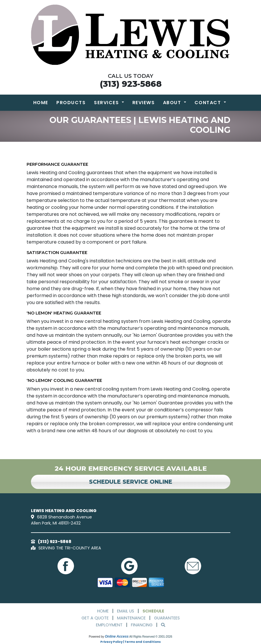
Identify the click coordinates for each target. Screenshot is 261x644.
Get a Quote (95, 618)
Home (41, 103)
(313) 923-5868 (131, 84)
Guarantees (167, 618)
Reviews (144, 103)
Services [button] (107, 103)
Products (71, 103)
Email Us (126, 611)
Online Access (117, 636)
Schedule (153, 611)
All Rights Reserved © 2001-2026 (151, 637)
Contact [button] (209, 103)
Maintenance (131, 618)
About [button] (173, 103)
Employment (109, 625)
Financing (142, 625)
